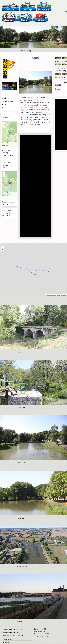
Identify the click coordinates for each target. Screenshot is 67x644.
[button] (9, 132)
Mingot (64, 61)
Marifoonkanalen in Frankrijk (13, 636)
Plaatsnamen (7, 639)
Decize (58, 89)
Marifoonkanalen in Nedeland (13, 629)
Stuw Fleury (21, 463)
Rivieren (5, 108)
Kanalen (5, 98)
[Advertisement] (35, 186)
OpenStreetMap (6, 144)
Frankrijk (5, 204)
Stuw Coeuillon (22, 407)
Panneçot (59, 77)
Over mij (6, 642)
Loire (3, 167)
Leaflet (5, 143)
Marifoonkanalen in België (12, 633)
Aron (57, 61)
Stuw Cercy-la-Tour (64, 80)
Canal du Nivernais (8, 155)
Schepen (37, 629)
